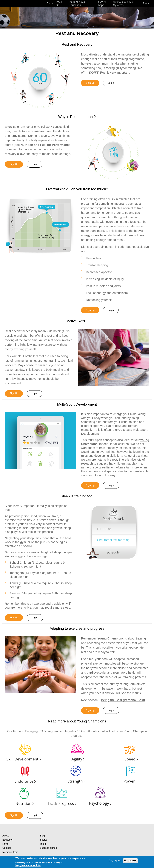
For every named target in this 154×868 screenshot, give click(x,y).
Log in (111, 83)
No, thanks (130, 861)
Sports (43, 840)
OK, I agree (115, 861)
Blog (42, 836)
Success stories (48, 848)
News (5, 844)
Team (43, 844)
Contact (7, 848)
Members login (10, 852)
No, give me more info (28, 865)
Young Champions (111, 638)
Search (151, 4)
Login (35, 164)
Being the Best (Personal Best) (123, 700)
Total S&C (59, 3)
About (6, 836)
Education (8, 840)
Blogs (146, 3)
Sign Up (90, 83)
